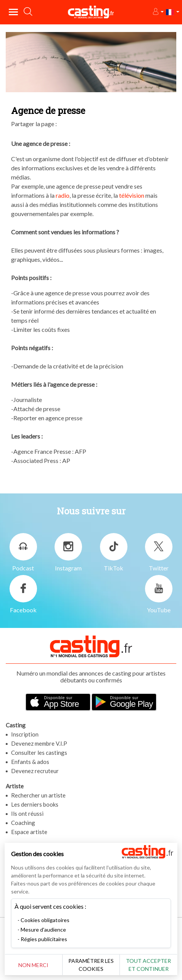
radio (63, 195)
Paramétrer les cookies (91, 965)
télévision (132, 195)
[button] (158, 12)
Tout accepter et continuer (148, 965)
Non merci (33, 965)
